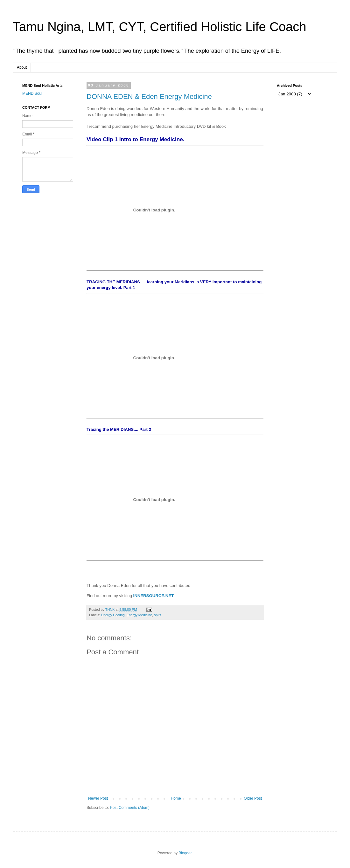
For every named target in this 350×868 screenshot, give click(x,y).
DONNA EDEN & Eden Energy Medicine (149, 96)
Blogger (185, 853)
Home (176, 798)
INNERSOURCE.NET (154, 596)
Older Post (253, 798)
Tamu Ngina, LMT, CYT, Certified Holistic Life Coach (160, 27)
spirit (158, 615)
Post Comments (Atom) (130, 808)
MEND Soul (32, 93)
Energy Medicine (139, 615)
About (22, 67)
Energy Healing (113, 615)
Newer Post (98, 798)
